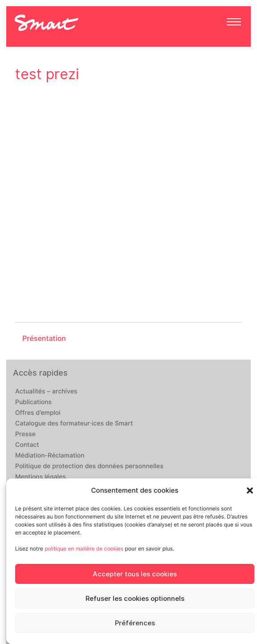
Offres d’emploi (38, 413)
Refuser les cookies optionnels (135, 599)
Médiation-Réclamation (50, 456)
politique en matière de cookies (84, 549)
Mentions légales (41, 477)
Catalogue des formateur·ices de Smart (74, 424)
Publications (33, 402)
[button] (250, 490)
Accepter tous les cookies (135, 574)
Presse (25, 434)
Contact (27, 445)
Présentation (44, 338)
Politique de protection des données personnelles (89, 466)
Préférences (135, 623)
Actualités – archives (46, 392)
